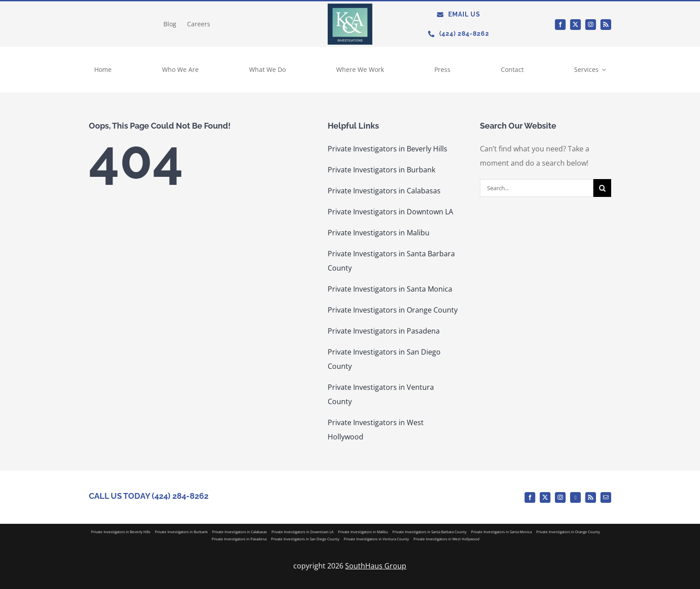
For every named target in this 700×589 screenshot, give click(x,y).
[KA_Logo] (350, 7)
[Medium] (575, 497)
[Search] (602, 188)
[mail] (606, 497)
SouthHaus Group (376, 566)
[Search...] (537, 188)
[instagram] (591, 25)
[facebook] (560, 25)
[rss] (606, 25)
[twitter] (575, 25)
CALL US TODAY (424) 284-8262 (149, 496)
